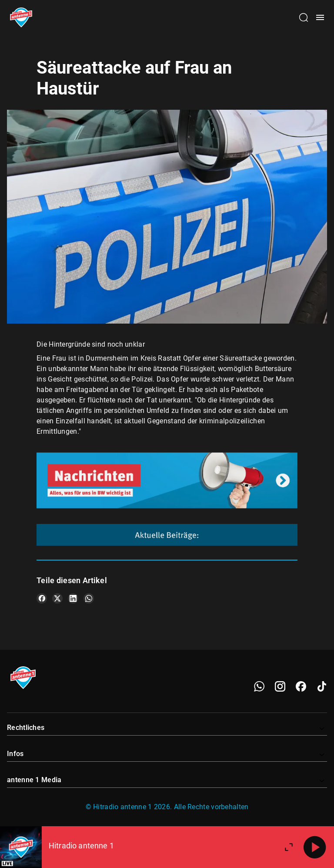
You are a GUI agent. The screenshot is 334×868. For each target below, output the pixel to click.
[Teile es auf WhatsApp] (89, 598)
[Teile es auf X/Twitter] (57, 598)
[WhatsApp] (259, 686)
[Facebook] (301, 686)
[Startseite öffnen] (21, 17)
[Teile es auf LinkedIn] (73, 598)
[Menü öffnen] (320, 17)
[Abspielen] (315, 847)
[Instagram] (280, 686)
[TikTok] (322, 686)
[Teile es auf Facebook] (42, 598)
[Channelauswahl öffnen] (304, 17)
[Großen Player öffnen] (289, 847)
